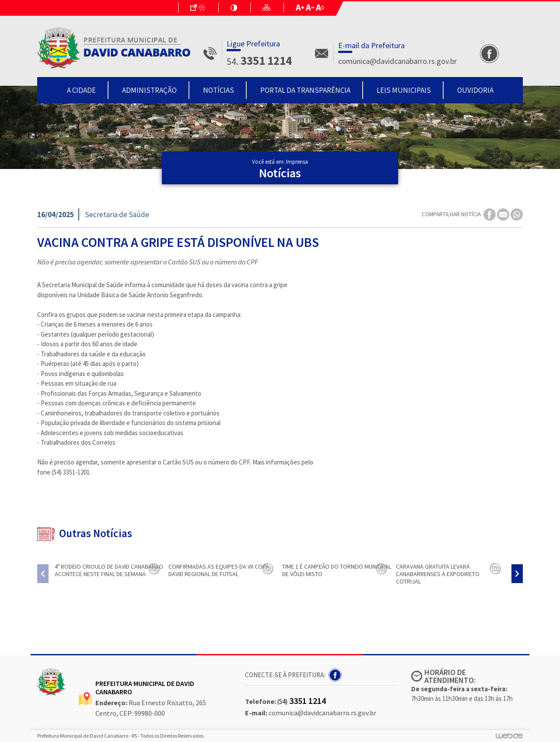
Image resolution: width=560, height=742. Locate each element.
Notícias (219, 90)
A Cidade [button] (81, 90)
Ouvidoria (475, 90)
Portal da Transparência (305, 90)
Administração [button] (149, 90)
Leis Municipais (404, 90)
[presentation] (43, 574)
